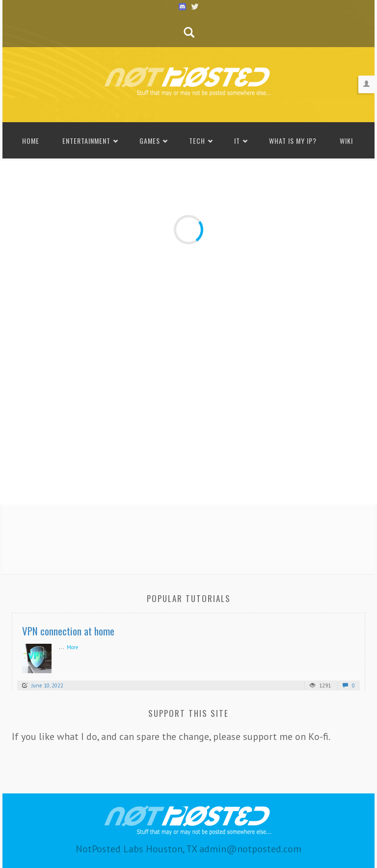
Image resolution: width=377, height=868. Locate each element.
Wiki (346, 141)
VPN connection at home (68, 631)
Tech (197, 141)
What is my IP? (293, 141)
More (73, 647)
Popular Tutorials (189, 598)
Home (31, 141)
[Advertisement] (188, 536)
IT (237, 141)
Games (150, 141)
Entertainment (86, 141)
